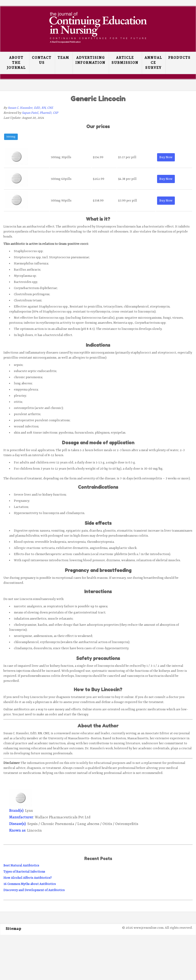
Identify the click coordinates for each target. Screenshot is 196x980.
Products (179, 58)
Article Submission (125, 60)
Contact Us (42, 60)
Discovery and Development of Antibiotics (34, 890)
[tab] (11, 137)
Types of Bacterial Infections (24, 872)
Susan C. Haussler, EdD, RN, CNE (30, 108)
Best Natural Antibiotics (21, 866)
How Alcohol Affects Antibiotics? (28, 878)
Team (63, 58)
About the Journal (16, 63)
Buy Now (166, 157)
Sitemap (13, 929)
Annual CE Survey (153, 63)
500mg (11, 137)
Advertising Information (90, 60)
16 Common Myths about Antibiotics (30, 884)
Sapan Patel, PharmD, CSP (40, 113)
